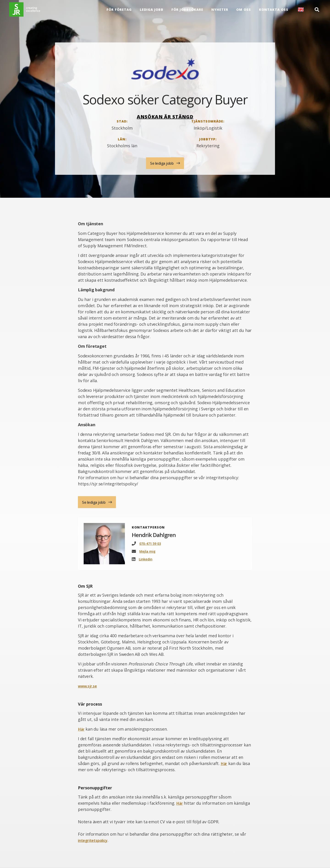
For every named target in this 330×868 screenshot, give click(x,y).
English (300, 11)
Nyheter (219, 11)
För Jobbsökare (187, 11)
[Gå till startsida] (29, 11)
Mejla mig (148, 553)
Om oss (243, 11)
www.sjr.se (89, 688)
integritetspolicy (94, 842)
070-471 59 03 (151, 545)
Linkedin (146, 561)
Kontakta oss (273, 11)
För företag (118, 11)
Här (81, 731)
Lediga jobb (151, 11)
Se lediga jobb (162, 164)
